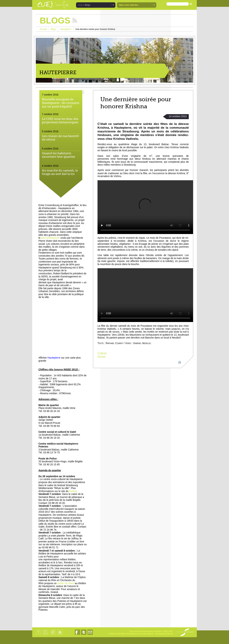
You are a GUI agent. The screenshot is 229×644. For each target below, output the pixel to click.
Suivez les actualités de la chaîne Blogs (75, 20)
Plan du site (45, 635)
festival (73, 491)
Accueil (43, 29)
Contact (53, 635)
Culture (102, 353)
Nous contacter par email (90, 635)
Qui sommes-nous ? (38, 635)
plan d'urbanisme (51, 238)
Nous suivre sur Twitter (84, 635)
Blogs (87, 5)
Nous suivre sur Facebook (77, 635)
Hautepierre (66, 29)
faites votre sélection (129, 5)
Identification (60, 635)
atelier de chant (66, 583)
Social (101, 357)
